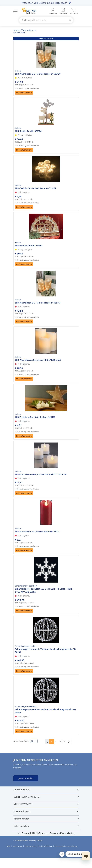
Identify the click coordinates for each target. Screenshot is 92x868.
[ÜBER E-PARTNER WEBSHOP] (46, 797)
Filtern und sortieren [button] (46, 38)
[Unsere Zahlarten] (46, 811)
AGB (8, 846)
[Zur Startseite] (28, 11)
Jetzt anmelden (26, 778)
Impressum (18, 846)
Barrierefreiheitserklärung (66, 846)
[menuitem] (63, 11)
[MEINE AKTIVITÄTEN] (46, 804)
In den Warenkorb (24, 93)
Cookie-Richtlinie (45, 846)
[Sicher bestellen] (46, 826)
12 (33, 741)
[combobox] (46, 20)
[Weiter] (69, 742)
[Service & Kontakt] (46, 790)
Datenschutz (30, 846)
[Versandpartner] (46, 819)
